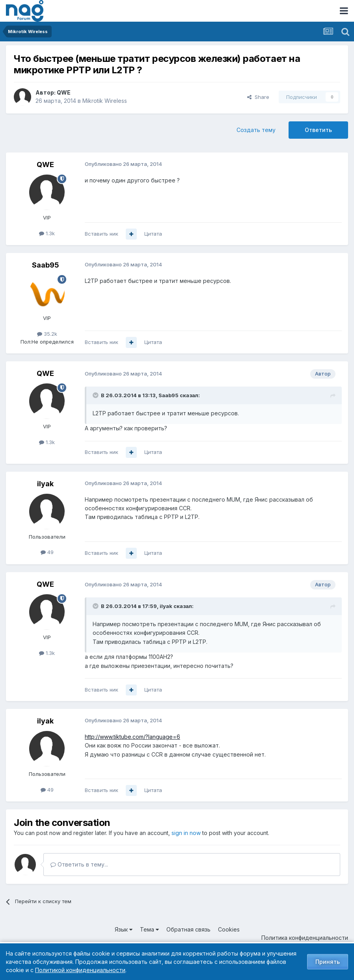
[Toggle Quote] (96, 395)
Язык (124, 929)
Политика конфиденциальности (305, 938)
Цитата (153, 234)
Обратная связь (188, 929)
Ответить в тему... (79, 864)
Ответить (318, 130)
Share (258, 97)
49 (47, 552)
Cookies (229, 929)
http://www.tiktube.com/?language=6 (132, 737)
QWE (64, 92)
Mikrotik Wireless (105, 101)
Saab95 (46, 265)
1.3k (47, 233)
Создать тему (256, 130)
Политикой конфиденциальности (80, 970)
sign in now (186, 833)
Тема (149, 929)
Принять (328, 962)
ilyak (45, 484)
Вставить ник (102, 234)
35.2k (47, 334)
